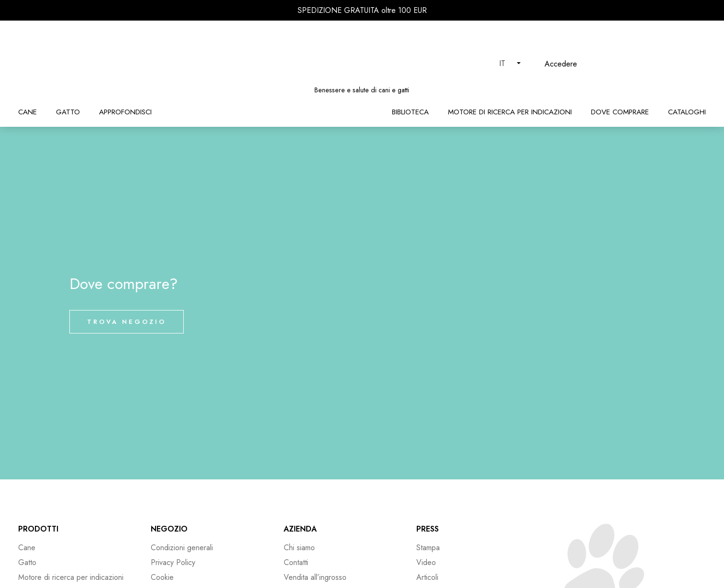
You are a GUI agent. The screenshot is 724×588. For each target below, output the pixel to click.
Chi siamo (299, 548)
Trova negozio (127, 322)
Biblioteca (410, 112)
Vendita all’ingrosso (315, 577)
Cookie (162, 577)
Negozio (169, 529)
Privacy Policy (173, 562)
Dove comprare (620, 112)
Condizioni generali (182, 548)
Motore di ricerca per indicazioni (510, 112)
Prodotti (38, 529)
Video (426, 562)
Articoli (427, 577)
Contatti (296, 562)
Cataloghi (687, 112)
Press (428, 529)
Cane (28, 112)
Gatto (68, 112)
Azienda (300, 529)
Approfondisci (125, 112)
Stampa (428, 548)
